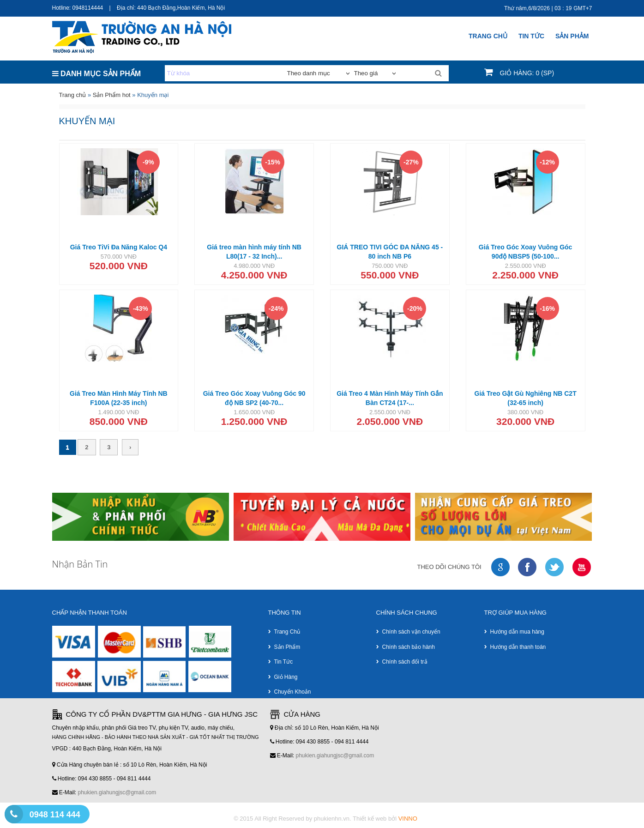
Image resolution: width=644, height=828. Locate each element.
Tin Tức (531, 36)
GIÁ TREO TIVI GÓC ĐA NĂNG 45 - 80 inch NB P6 (390, 252)
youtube (582, 567)
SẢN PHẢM (572, 36)
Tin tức (284, 662)
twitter (555, 567)
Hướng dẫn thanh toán (518, 647)
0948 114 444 (55, 815)
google (501, 567)
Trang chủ (488, 36)
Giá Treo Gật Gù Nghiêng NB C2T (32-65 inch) (526, 398)
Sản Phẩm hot (112, 95)
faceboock (528, 567)
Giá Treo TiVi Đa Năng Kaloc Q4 (119, 247)
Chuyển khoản (293, 692)
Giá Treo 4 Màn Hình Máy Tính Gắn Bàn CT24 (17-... (390, 398)
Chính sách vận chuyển (411, 632)
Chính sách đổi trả (405, 662)
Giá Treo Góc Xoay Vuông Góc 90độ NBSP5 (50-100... (526, 252)
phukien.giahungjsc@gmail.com (117, 792)
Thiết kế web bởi (385, 819)
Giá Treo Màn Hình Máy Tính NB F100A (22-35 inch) (119, 398)
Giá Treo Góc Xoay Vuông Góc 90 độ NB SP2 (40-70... (254, 398)
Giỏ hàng (286, 677)
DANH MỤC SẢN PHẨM (97, 74)
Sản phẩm (287, 647)
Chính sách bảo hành (409, 647)
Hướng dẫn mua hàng (517, 632)
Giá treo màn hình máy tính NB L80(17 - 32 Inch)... (254, 252)
